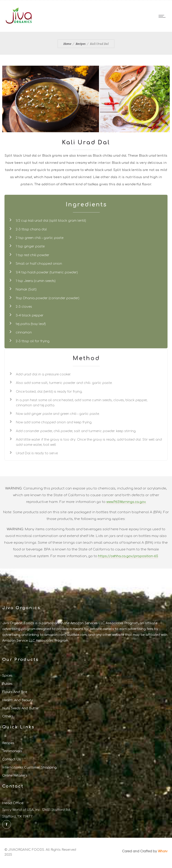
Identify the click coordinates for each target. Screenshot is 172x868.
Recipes (81, 44)
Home (67, 44)
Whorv (163, 851)
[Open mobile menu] (163, 16)
